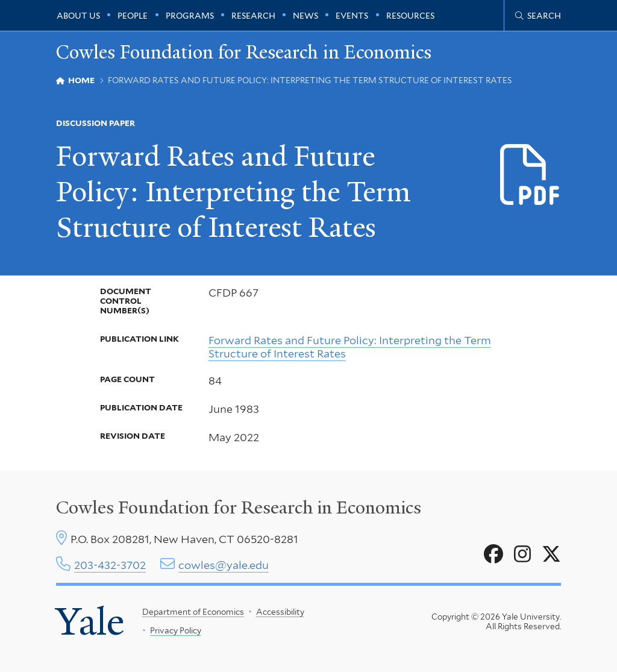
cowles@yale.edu (224, 565)
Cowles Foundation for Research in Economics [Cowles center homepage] (239, 507)
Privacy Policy (175, 630)
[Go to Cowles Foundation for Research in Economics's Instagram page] (522, 554)
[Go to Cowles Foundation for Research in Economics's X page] (551, 554)
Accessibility (280, 612)
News (305, 16)
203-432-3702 (110, 565)
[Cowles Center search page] (538, 16)
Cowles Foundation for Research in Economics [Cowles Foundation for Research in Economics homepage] (244, 52)
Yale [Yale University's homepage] (90, 621)
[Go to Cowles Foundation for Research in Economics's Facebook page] (493, 554)
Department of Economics (193, 612)
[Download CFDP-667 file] (531, 175)
